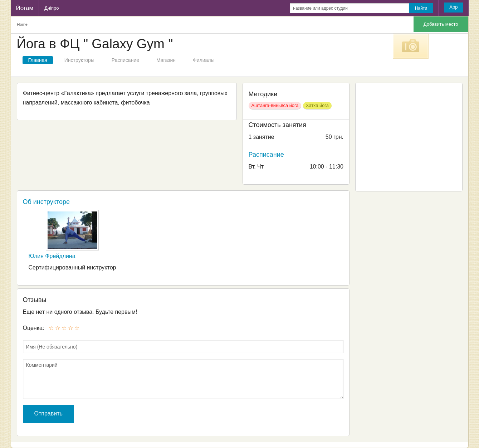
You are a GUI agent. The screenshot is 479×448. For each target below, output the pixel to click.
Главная (38, 60)
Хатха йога (317, 105)
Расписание (125, 60)
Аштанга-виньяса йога (275, 105)
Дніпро (52, 8)
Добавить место (441, 24)
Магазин (166, 60)
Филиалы (204, 60)
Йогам (25, 8)
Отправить (48, 413)
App (453, 7)
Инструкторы (79, 60)
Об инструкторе (47, 202)
